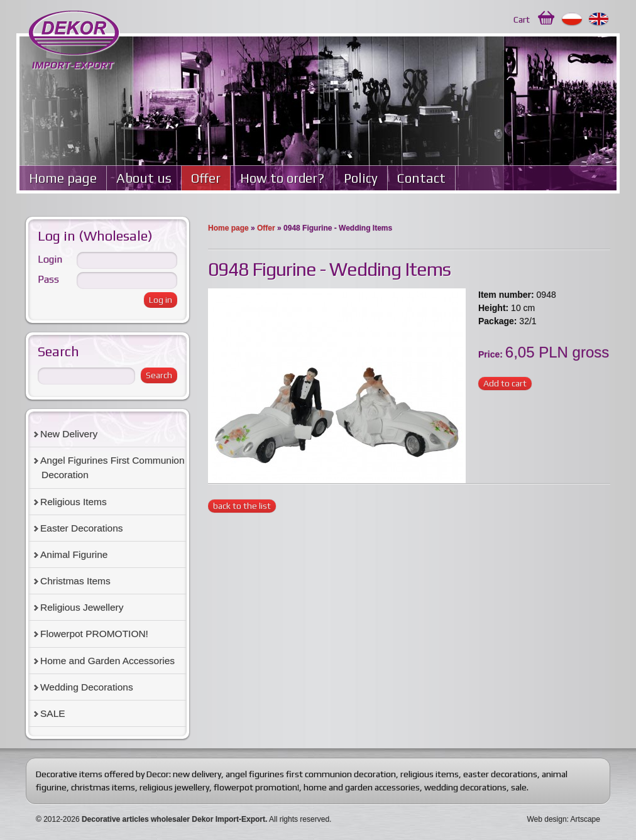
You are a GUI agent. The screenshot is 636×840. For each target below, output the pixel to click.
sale (519, 787)
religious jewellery (174, 787)
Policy (361, 178)
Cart (522, 19)
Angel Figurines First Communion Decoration (112, 467)
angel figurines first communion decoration (311, 774)
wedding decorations (465, 787)
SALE (53, 713)
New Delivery (69, 434)
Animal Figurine (74, 554)
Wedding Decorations (87, 687)
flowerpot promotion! (256, 787)
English (599, 19)
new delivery (197, 774)
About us (144, 178)
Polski (572, 19)
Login (50, 259)
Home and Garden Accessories (107, 661)
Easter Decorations (82, 528)
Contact (421, 178)
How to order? (282, 178)
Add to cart (505, 383)
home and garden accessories (362, 787)
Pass (48, 279)
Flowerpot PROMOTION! (94, 634)
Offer (206, 178)
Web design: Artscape (563, 819)
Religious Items (74, 502)
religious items (430, 774)
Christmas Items (75, 581)
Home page (63, 178)
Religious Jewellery (82, 607)
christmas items (103, 787)
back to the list (242, 506)
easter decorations (500, 774)
